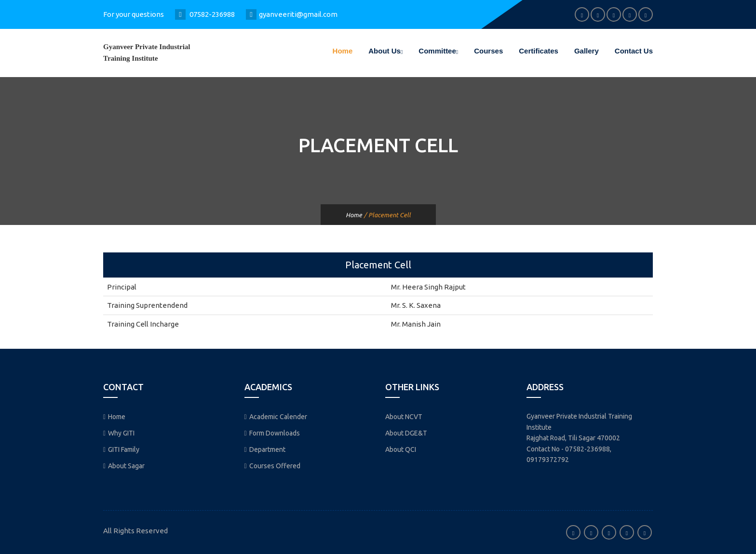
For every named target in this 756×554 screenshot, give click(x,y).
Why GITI (119, 433)
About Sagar (124, 466)
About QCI (401, 449)
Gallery (587, 51)
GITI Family (121, 449)
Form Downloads (272, 433)
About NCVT (404, 417)
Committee (438, 51)
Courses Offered (272, 466)
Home (343, 51)
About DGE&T (406, 433)
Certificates (539, 51)
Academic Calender (276, 417)
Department (265, 449)
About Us (385, 51)
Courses (488, 51)
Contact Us (634, 51)
